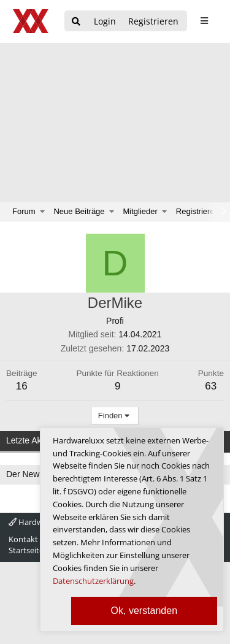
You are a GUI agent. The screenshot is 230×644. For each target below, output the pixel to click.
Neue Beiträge (79, 211)
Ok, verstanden (144, 611)
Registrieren (197, 211)
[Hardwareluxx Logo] (31, 21)
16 (22, 386)
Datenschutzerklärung (93, 581)
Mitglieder (140, 211)
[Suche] (76, 22)
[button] (43, 212)
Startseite (26, 550)
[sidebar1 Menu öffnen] (204, 21)
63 (211, 386)
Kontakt (23, 539)
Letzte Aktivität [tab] (34, 440)
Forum (24, 211)
